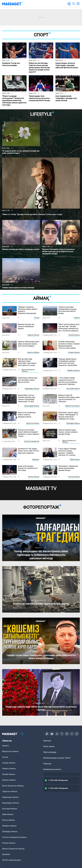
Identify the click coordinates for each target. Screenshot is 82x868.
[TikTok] (47, 734)
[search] (74, 4)
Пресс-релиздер (50, 752)
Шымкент (36, 459)
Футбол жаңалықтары (11, 860)
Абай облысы (75, 459)
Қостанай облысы (73, 389)
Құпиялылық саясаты (52, 769)
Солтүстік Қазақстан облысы (14, 837)
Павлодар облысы (73, 423)
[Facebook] (62, 734)
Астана (37, 318)
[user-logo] (69, 5)
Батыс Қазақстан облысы (28, 370)
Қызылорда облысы (32, 406)
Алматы (77, 318)
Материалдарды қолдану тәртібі (57, 758)
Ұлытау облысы (74, 477)
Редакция (47, 764)
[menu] (78, 4)
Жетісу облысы (34, 477)
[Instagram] (67, 734)
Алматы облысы (33, 352)
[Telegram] (72, 734)
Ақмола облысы (33, 335)
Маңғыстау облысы (73, 406)
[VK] (57, 734)
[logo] (13, 4)
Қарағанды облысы (32, 389)
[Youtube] (52, 734)
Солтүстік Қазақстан (32, 441)
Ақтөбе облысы (74, 335)
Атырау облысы (74, 352)
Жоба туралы (49, 746)
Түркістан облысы (33, 423)
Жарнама (47, 741)
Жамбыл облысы (73, 370)
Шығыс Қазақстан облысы (69, 441)
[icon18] (22, 734)
